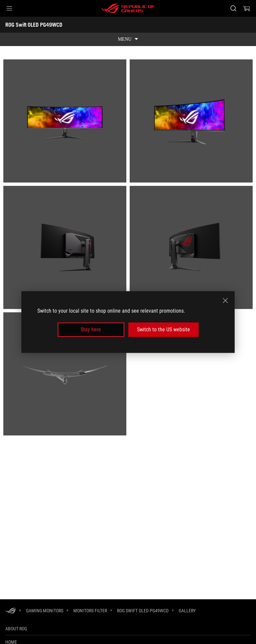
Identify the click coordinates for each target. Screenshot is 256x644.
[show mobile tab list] (128, 39)
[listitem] (65, 121)
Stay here (91, 330)
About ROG (16, 629)
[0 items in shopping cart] (247, 8)
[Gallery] (187, 611)
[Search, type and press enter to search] (233, 8)
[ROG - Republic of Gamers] (128, 8)
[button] (9, 8)
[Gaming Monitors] (45, 611)
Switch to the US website (163, 330)
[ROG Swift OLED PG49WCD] (143, 611)
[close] (225, 301)
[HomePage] (11, 611)
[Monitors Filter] (90, 611)
